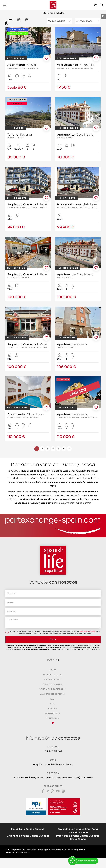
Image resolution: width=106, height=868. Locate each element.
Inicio (52, 670)
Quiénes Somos (52, 675)
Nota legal (43, 850)
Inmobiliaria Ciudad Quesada (28, 829)
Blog (53, 704)
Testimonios (52, 714)
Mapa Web (79, 850)
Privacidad (56, 850)
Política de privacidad (88, 632)
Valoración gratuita (53, 694)
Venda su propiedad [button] (52, 689)
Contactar (53, 718)
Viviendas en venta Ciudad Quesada (28, 836)
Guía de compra (52, 684)
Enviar (53, 639)
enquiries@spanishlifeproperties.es (53, 764)
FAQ (53, 699)
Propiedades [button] (52, 680)
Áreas (52, 709)
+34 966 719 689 (53, 751)
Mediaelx (25, 853)
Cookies (68, 850)
